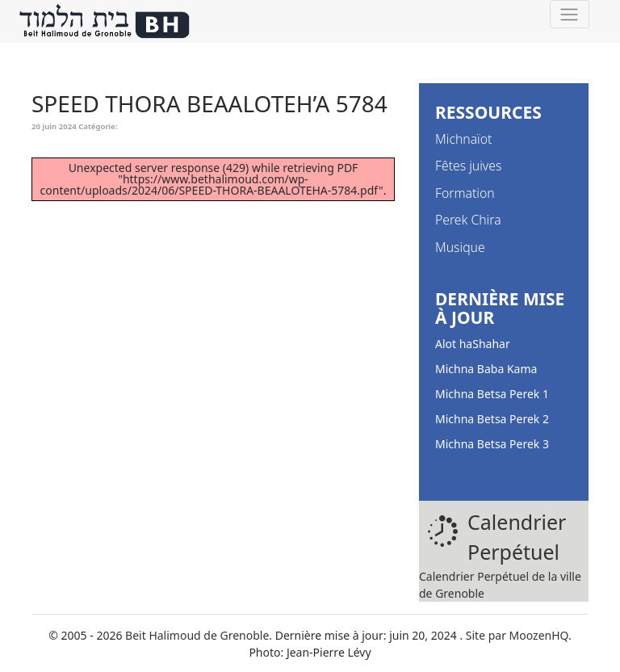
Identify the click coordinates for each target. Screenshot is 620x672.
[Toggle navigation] (570, 14)
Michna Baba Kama (486, 369)
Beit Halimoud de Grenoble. (199, 635)
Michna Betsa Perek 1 (492, 394)
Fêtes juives (468, 166)
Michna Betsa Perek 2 (492, 419)
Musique (460, 247)
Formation (465, 193)
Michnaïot (463, 139)
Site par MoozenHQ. (519, 635)
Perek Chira (468, 220)
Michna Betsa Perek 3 (492, 444)
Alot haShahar (473, 344)
